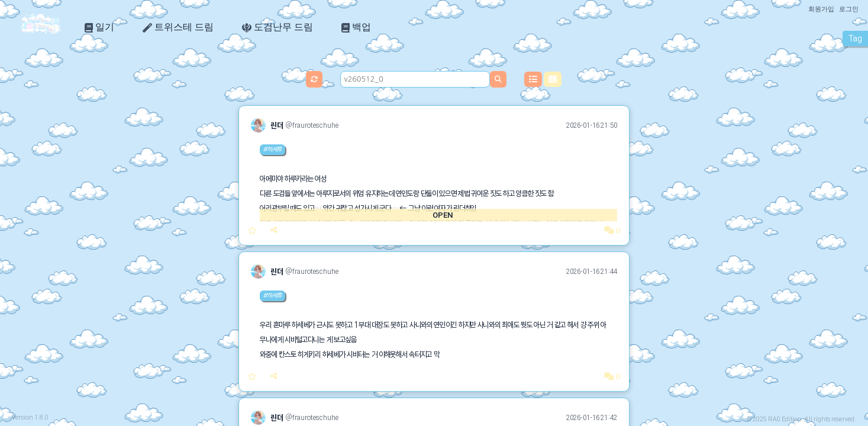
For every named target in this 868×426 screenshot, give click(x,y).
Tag (855, 38)
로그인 (849, 9)
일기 (99, 27)
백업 (356, 27)
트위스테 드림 (178, 27)
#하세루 (272, 149)
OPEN (443, 215)
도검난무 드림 (277, 27)
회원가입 (821, 9)
